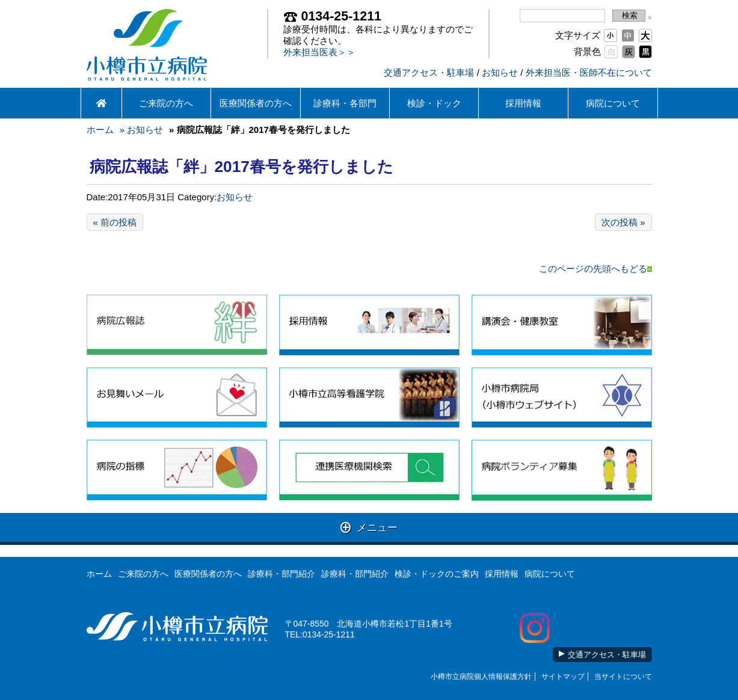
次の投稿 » (623, 222)
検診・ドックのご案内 (437, 574)
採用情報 (523, 103)
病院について (613, 103)
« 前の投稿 (115, 222)
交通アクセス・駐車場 (429, 72)
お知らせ (500, 72)
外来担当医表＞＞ (319, 52)
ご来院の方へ (166, 103)
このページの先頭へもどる (595, 269)
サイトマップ (563, 677)
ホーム (100, 130)
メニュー (369, 527)
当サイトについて (623, 677)
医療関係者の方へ (256, 103)
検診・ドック (434, 103)
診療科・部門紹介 (281, 574)
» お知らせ (142, 130)
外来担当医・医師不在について (589, 72)
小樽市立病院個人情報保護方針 (481, 677)
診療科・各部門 (345, 103)
